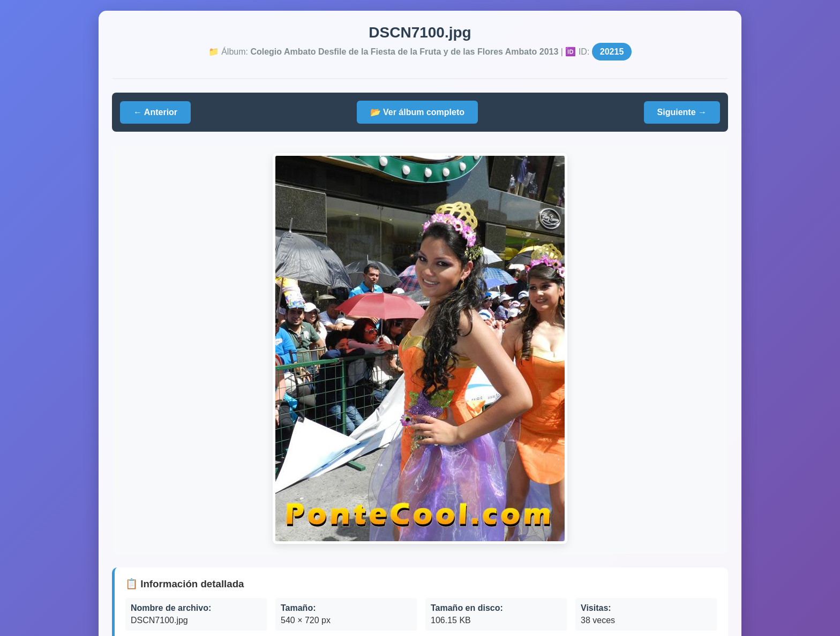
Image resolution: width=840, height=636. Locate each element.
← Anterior (155, 112)
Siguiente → (682, 112)
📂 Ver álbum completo (417, 112)
